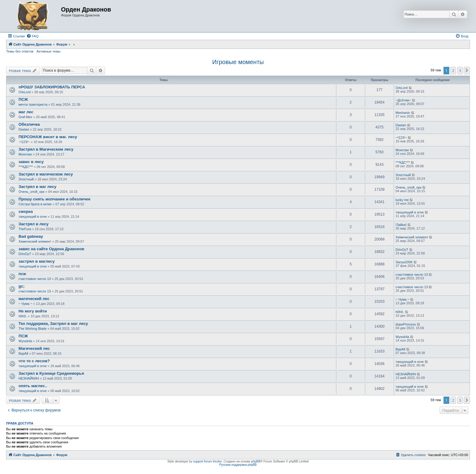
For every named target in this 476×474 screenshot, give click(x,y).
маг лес (26, 112)
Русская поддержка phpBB (238, 465)
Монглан (25, 154)
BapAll (23, 353)
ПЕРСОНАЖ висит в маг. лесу (48, 137)
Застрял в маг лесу (37, 187)
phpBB (256, 461)
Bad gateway (31, 236)
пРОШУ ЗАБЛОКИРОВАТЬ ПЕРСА (52, 87)
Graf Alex (25, 117)
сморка (26, 211)
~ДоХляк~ (403, 100)
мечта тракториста (33, 104)
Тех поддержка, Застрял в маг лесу (53, 324)
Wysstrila (25, 341)
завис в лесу (31, 162)
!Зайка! (401, 225)
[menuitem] (32, 36)
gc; (22, 286)
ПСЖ (23, 99)
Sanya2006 (404, 262)
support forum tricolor (207, 461)
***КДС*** (26, 167)
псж (22, 274)
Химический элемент (35, 241)
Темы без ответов (20, 51)
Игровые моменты (238, 62)
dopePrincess (406, 324)
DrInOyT (25, 254)
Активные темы (48, 51)
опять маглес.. (33, 386)
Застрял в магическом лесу (46, 174)
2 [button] (453, 70)
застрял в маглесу (37, 261)
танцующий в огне (33, 217)
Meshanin (403, 113)
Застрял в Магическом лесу (46, 149)
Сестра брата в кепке (35, 204)
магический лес (34, 299)
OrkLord (25, 92)
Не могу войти (33, 311)
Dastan (24, 129)
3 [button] (460, 70)
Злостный (26, 179)
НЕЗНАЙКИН (29, 378)
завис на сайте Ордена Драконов (51, 249)
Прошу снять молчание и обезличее (54, 199)
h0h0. (23, 316)
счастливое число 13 (35, 279)
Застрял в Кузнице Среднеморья (51, 373)
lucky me (402, 200)
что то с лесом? (34, 361)
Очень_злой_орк (31, 192)
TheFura (25, 229)
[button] (467, 70)
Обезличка (29, 124)
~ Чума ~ (25, 304)
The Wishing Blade (32, 329)
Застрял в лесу (34, 224)
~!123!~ (24, 142)
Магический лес (34, 348)
